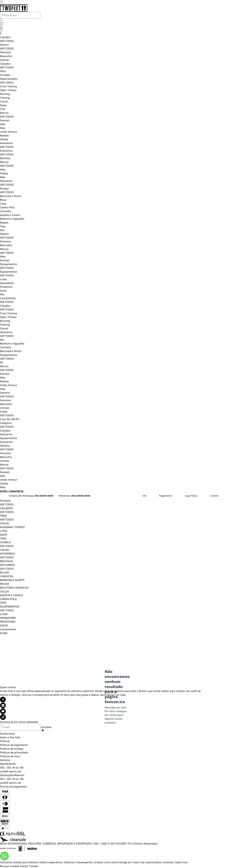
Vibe (3, 124)
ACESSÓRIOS (8, 554)
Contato (214, 496)
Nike (3, 128)
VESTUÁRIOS (7, 565)
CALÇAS (5, 591)
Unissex (5, 60)
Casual (4, 101)
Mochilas (5, 158)
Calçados (5, 37)
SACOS (4, 625)
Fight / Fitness (8, 90)
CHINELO (5, 542)
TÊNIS (3, 516)
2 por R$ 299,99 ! (10, 419)
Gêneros (5, 393)
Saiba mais (181, 862)
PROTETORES (8, 622)
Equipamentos (9, 264)
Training (5, 98)
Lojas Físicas (191, 496)
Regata (4, 223)
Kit (2, 362)
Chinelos (5, 75)
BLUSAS (5, 573)
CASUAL (5, 523)
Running (5, 94)
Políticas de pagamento (14, 745)
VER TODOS (7, 41)
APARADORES (8, 618)
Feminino (6, 52)
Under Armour (9, 132)
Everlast (5, 120)
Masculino (6, 56)
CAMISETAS (7, 576)
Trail (3, 109)
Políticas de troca (10, 756)
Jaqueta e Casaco (10, 215)
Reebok (4, 136)
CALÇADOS (6, 508)
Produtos (5, 501)
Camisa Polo (7, 207)
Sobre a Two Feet (10, 737)
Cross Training (8, 86)
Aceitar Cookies (29, 866)
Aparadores (7, 283)
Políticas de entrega (12, 749)
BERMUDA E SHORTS (12, 580)
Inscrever (46, 729)
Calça (3, 204)
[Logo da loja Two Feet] (101, 8)
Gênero (4, 45)
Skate (3, 105)
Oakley (4, 139)
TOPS (3, 603)
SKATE (4, 535)
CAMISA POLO (8, 599)
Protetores (6, 287)
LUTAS (4, 531)
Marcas (4, 113)
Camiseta (6, 211)
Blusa (3, 200)
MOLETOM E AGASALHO (14, 588)
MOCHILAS (6, 561)
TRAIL (3, 538)
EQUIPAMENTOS (10, 607)
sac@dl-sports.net (11, 771)
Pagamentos (166, 496)
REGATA (5, 584)
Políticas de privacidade (14, 752)
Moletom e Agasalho (12, 219)
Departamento (9, 79)
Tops (3, 226)
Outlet (4, 412)
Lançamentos (8, 298)
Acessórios (6, 143)
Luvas (3, 279)
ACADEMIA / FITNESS (12, 527)
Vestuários (6, 181)
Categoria (6, 423)
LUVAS (4, 614)
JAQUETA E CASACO (11, 595)
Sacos (3, 291)
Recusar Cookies (10, 866)
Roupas (4, 188)
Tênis (3, 71)
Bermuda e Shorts (11, 196)
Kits (2, 230)
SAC (145, 496)
